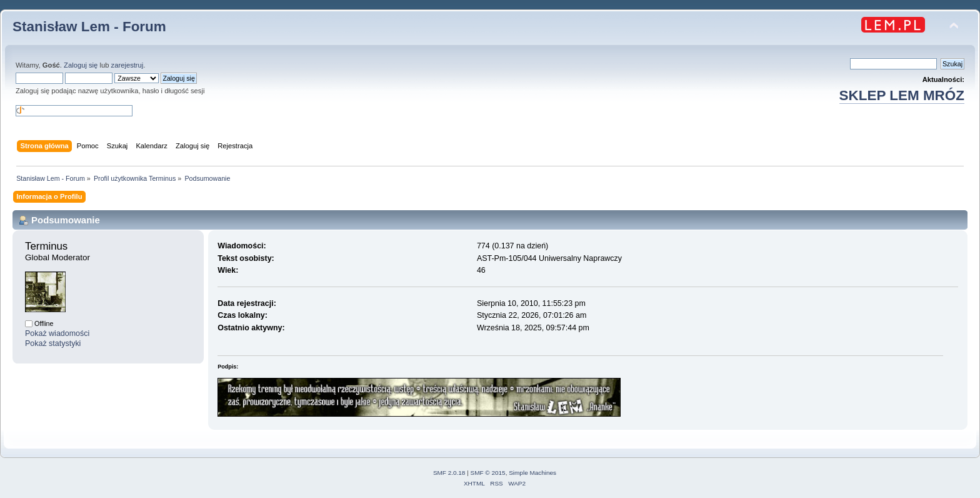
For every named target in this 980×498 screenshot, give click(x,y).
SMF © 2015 (488, 473)
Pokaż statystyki (53, 343)
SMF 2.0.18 (449, 473)
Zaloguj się (81, 65)
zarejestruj (127, 65)
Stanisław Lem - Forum (89, 27)
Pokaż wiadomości (57, 333)
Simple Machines (532, 473)
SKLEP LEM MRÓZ (902, 95)
